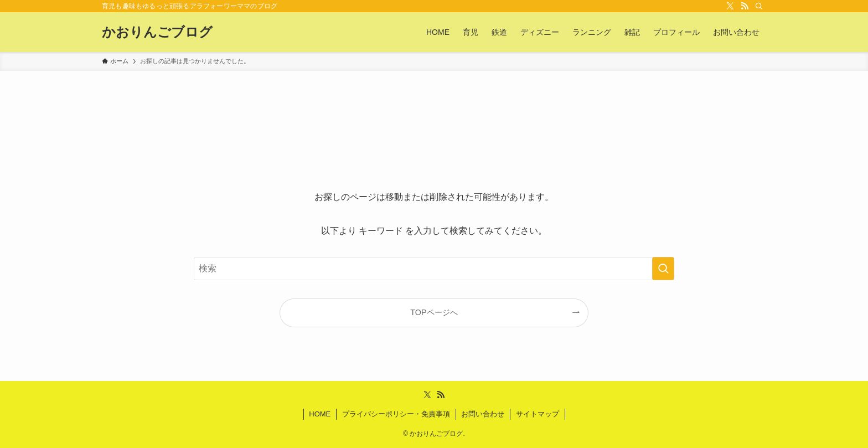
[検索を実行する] (663, 269)
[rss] (745, 6)
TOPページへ (434, 312)
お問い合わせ (483, 414)
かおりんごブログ (157, 32)
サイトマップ (538, 414)
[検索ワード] (434, 269)
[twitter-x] (730, 6)
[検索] (759, 6)
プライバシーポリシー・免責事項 (396, 414)
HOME (320, 414)
